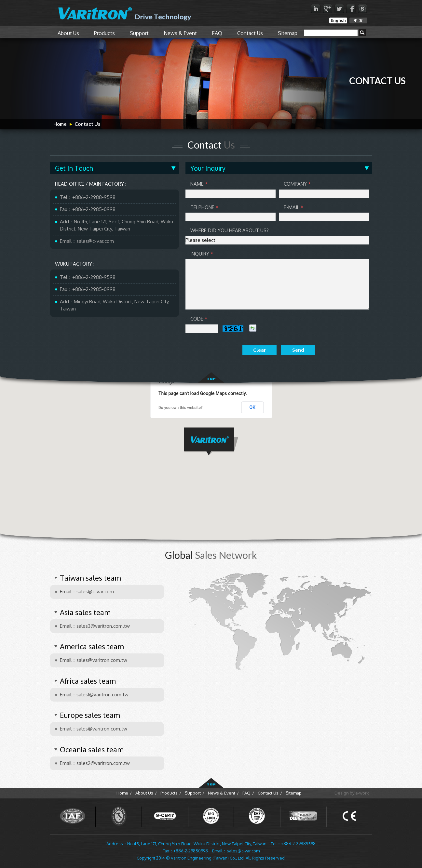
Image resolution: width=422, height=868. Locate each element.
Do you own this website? (181, 408)
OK (253, 407)
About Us (68, 33)
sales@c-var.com (95, 241)
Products (104, 33)
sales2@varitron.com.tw (103, 763)
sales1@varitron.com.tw (102, 695)
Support (139, 33)
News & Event (180, 33)
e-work (362, 793)
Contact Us (250, 33)
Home (60, 124)
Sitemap (288, 33)
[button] (211, 441)
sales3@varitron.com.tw (103, 626)
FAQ (217, 33)
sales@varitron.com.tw (102, 660)
